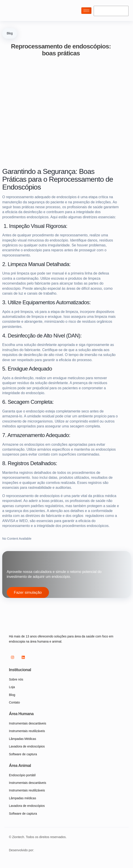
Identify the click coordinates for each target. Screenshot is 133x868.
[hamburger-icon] (86, 11)
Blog (10, 33)
